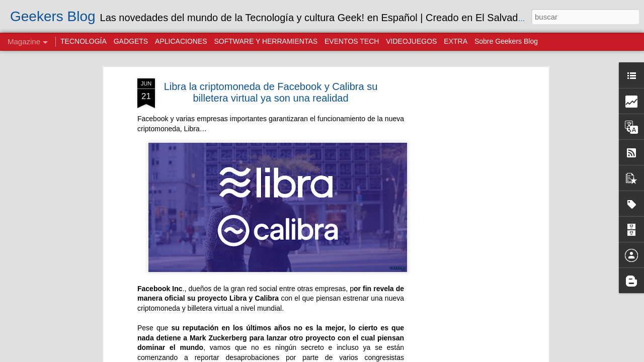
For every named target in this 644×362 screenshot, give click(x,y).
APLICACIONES (181, 41)
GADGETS (131, 41)
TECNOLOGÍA (84, 41)
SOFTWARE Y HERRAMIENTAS (266, 41)
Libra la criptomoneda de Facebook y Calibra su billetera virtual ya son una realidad (271, 92)
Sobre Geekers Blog (506, 41)
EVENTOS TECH (352, 41)
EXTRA (456, 41)
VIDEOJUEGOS (411, 41)
